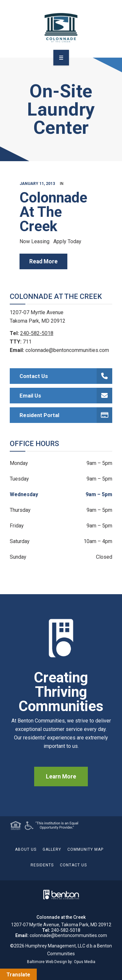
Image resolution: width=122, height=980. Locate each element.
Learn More (61, 777)
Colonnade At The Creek (53, 212)
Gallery (52, 849)
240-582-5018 (37, 333)
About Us (26, 849)
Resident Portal (66, 415)
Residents (42, 865)
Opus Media (85, 962)
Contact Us (66, 376)
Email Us (66, 396)
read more (43, 261)
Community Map (85, 849)
